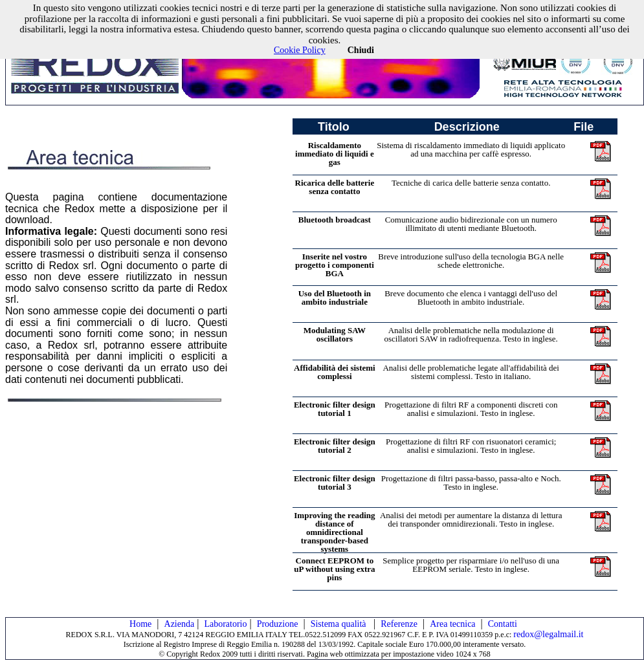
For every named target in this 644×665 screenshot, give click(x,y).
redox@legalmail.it (548, 634)
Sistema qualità (339, 624)
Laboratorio (225, 624)
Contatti (503, 624)
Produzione (278, 624)
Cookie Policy (300, 50)
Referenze (399, 624)
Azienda (180, 624)
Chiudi (361, 50)
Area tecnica (452, 624)
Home (140, 624)
